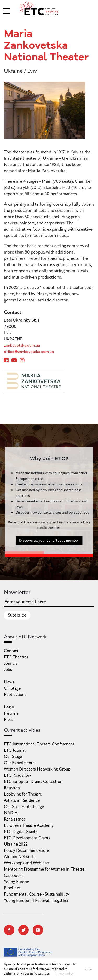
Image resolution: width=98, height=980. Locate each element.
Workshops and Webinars (27, 863)
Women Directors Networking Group (37, 769)
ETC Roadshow (17, 775)
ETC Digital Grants (21, 832)
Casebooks (14, 876)
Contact (11, 651)
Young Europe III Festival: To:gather (36, 901)
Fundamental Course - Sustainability (37, 894)
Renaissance (15, 819)
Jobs (8, 670)
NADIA (11, 813)
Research (12, 788)
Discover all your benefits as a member (49, 546)
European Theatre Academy (29, 825)
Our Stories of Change (24, 807)
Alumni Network (19, 857)
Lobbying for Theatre (23, 794)
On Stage (12, 688)
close (89, 969)
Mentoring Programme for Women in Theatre (44, 869)
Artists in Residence (22, 800)
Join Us (11, 663)
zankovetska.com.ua (22, 346)
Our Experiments (19, 763)
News (9, 682)
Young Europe (16, 882)
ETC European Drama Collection (33, 782)
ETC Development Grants (27, 838)
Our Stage (13, 757)
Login (9, 707)
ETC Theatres (16, 657)
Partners (11, 713)
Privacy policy (64, 974)
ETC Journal (15, 750)
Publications (15, 695)
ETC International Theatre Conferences (39, 744)
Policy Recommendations (27, 850)
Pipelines (12, 888)
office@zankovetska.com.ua (29, 352)
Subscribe (17, 615)
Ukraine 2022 (16, 844)
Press (9, 720)
